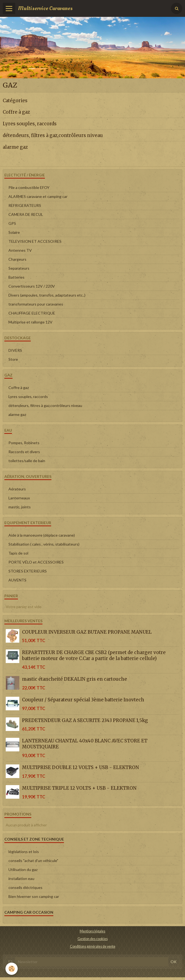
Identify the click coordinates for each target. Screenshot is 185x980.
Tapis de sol (18, 553)
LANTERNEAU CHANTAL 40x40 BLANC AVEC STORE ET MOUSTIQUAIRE (85, 744)
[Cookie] (12, 969)
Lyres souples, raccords (30, 124)
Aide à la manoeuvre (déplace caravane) (42, 535)
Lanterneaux (19, 498)
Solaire (14, 232)
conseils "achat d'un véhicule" (33, 861)
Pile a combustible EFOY (29, 187)
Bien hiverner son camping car (34, 896)
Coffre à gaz (16, 112)
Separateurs (19, 268)
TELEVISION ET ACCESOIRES (35, 241)
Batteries (16, 277)
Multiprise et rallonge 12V (30, 322)
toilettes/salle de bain (27, 461)
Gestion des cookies (93, 939)
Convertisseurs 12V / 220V (32, 286)
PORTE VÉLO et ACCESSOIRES (36, 562)
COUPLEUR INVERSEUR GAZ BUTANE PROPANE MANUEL (87, 632)
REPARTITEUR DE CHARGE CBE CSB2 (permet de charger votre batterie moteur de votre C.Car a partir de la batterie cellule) (94, 655)
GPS (12, 223)
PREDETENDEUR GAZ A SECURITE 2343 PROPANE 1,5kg (85, 720)
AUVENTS (17, 580)
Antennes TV (20, 250)
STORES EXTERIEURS (28, 571)
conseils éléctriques (25, 887)
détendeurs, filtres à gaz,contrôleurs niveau (53, 135)
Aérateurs (17, 489)
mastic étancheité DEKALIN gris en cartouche (75, 679)
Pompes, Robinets (24, 443)
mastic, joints (20, 507)
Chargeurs (17, 259)
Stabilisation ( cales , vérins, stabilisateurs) (44, 544)
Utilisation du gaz (23, 869)
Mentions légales (92, 931)
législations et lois (24, 852)
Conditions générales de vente (93, 946)
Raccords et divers (24, 452)
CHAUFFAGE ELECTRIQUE (32, 313)
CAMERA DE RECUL (26, 214)
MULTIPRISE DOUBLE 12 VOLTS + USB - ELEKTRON (81, 767)
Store (13, 359)
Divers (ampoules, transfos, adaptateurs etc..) (47, 295)
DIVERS (15, 350)
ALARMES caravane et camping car (38, 196)
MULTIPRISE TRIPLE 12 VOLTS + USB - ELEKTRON (79, 788)
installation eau (21, 878)
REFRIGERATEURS (25, 205)
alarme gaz (15, 147)
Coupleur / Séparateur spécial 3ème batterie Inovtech (83, 700)
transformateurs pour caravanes (36, 304)
